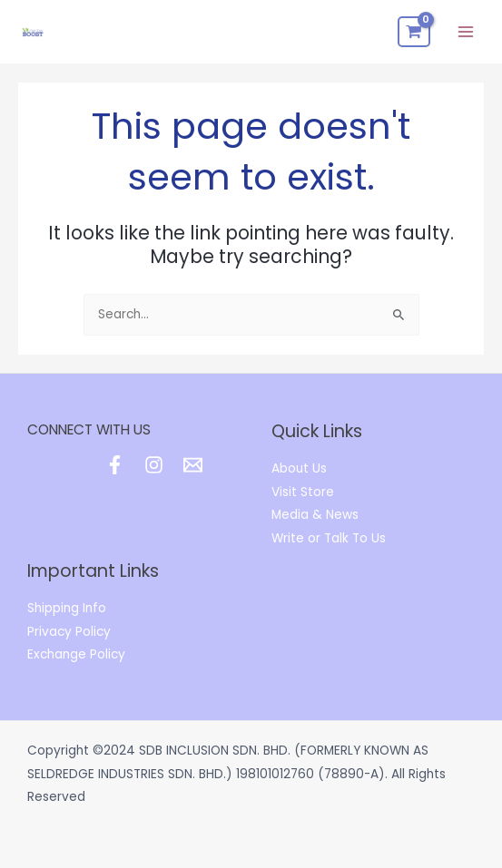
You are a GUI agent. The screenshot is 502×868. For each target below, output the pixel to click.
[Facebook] (115, 465)
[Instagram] (154, 465)
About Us (299, 468)
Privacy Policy (69, 632)
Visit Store (303, 492)
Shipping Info (67, 608)
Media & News (315, 515)
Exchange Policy (76, 654)
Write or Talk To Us (329, 538)
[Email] (193, 465)
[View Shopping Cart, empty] (414, 32)
